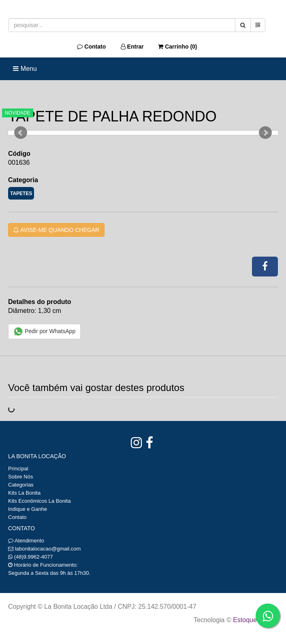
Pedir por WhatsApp (44, 332)
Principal (18, 469)
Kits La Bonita (24, 493)
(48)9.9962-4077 (34, 557)
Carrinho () (177, 47)
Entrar (132, 47)
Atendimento (26, 541)
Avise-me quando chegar (56, 230)
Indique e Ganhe (28, 509)
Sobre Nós (20, 477)
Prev (21, 133)
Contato (91, 47)
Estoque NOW (253, 620)
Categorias (21, 485)
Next (265, 133)
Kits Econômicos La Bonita (39, 501)
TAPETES (21, 193)
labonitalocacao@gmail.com (48, 549)
